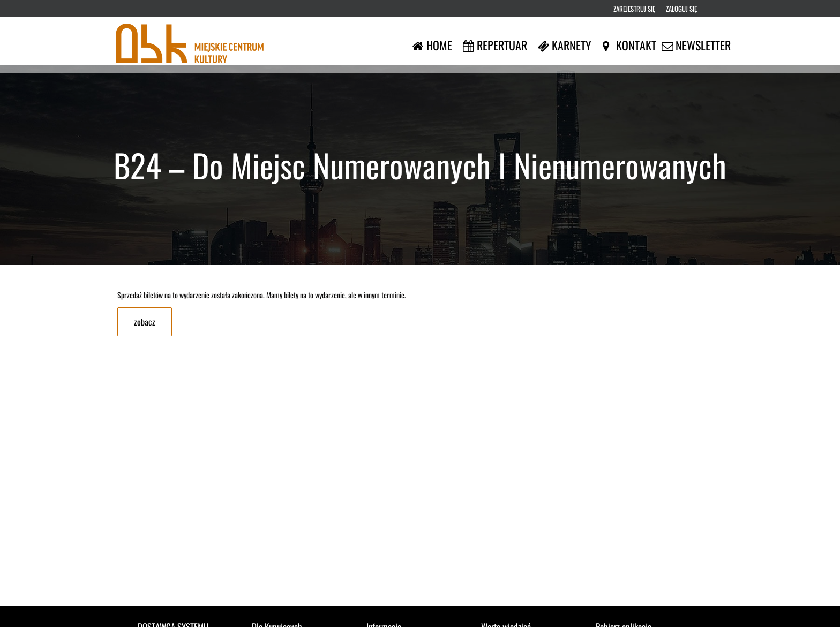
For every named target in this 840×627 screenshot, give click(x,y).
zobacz (145, 322)
